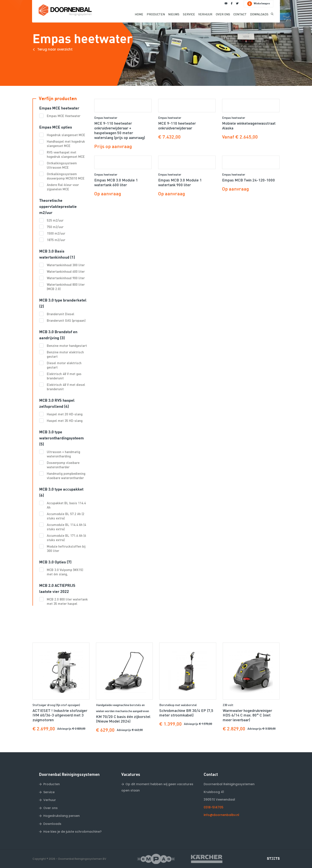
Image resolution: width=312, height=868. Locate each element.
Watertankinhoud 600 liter (66, 271)
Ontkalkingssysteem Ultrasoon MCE (62, 165)
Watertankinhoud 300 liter (66, 265)
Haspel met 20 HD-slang (65, 414)
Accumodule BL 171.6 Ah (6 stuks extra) (66, 538)
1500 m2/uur (56, 233)
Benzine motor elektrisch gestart (65, 354)
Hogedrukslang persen (62, 816)
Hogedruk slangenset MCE (66, 135)
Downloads (52, 824)
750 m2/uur (55, 227)
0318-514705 (214, 807)
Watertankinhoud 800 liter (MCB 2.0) (66, 287)
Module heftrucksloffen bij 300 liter (66, 548)
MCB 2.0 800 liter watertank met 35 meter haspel (67, 601)
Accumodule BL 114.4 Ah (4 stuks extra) (66, 527)
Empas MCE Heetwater (64, 116)
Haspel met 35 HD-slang (65, 421)
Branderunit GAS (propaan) (66, 320)
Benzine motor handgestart (67, 346)
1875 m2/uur (56, 240)
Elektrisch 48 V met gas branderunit (64, 376)
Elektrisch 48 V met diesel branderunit (66, 387)
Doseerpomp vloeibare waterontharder (63, 465)
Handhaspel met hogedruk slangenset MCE (66, 144)
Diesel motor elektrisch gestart (64, 365)
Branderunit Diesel (61, 314)
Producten (52, 784)
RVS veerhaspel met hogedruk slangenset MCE (66, 154)
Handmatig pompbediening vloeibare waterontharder (66, 476)
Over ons (50, 808)
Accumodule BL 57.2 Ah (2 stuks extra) (66, 516)
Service (49, 792)
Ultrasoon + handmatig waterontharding (63, 454)
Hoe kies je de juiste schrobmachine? (72, 832)
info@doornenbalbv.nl (221, 815)
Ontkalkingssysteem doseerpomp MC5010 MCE (66, 176)
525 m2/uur (55, 220)
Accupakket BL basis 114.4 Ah (66, 505)
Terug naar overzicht (55, 49)
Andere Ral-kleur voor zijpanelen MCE (63, 187)
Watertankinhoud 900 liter (66, 278)
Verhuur (50, 800)
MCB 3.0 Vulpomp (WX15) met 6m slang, (65, 572)
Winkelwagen (259, 4)
